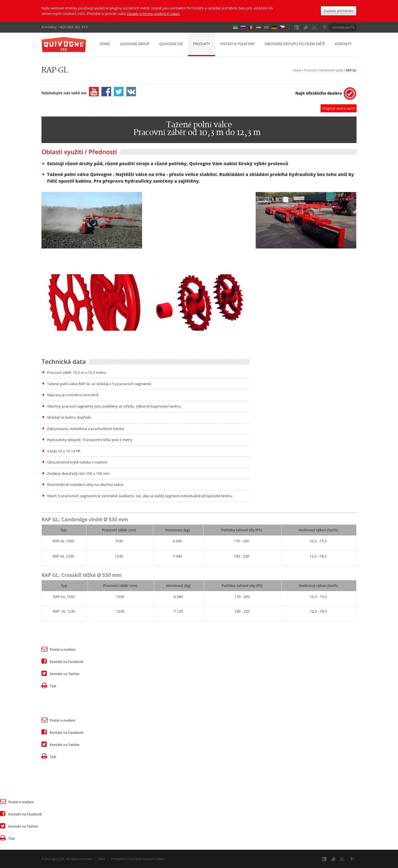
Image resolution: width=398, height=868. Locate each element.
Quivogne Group (135, 44)
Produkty (201, 44)
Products (310, 70)
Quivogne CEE (171, 44)
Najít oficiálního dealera (319, 93)
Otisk (101, 859)
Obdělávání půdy (331, 70)
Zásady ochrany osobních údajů (153, 14)
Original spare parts (339, 108)
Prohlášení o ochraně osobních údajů (138, 859)
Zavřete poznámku (339, 11)
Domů (105, 44)
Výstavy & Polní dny (237, 44)
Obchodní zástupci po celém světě (295, 44)
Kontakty (343, 44)
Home (297, 70)
